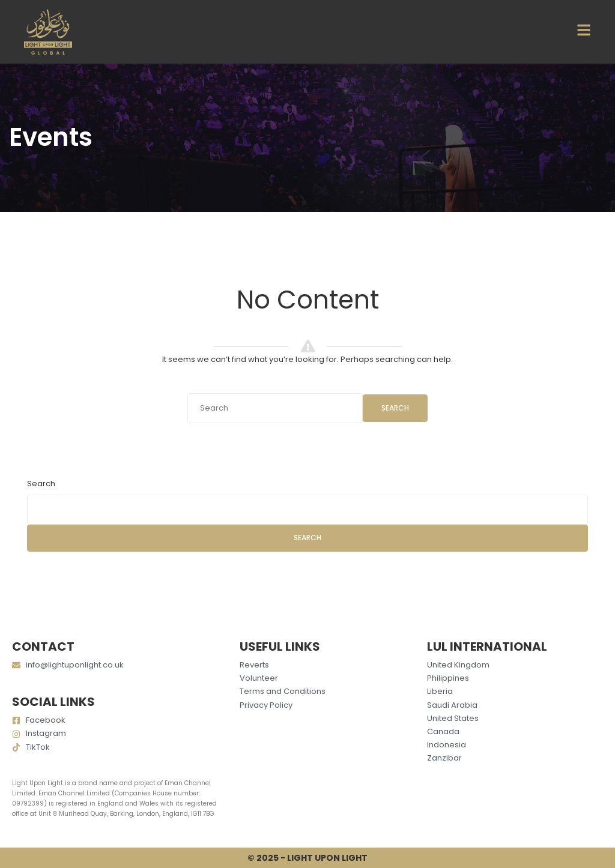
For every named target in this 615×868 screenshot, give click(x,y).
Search (395, 408)
